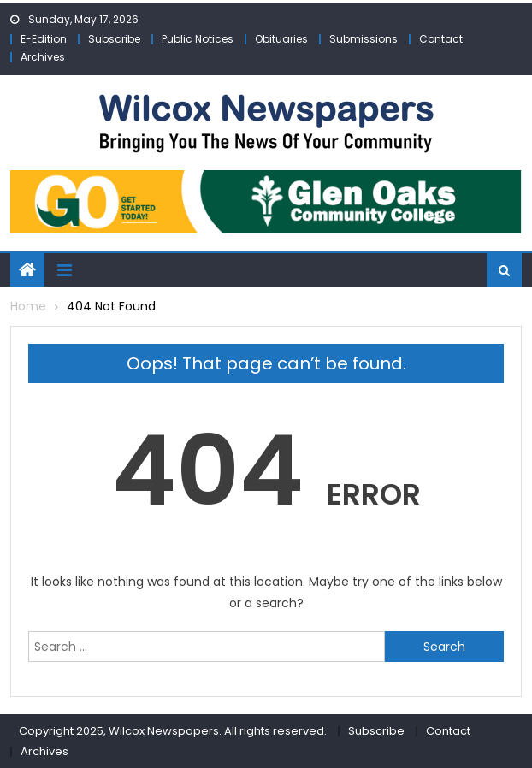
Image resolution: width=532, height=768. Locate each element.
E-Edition (44, 39)
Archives (43, 57)
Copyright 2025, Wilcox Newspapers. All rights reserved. (173, 731)
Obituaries (281, 39)
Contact (441, 39)
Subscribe (114, 39)
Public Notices (198, 39)
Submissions (364, 39)
